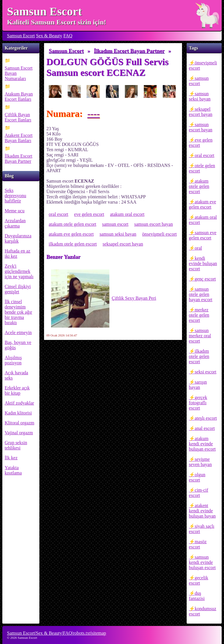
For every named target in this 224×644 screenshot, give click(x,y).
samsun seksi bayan (200, 96)
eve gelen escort (201, 143)
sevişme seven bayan (201, 462)
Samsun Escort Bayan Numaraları (19, 73)
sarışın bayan (198, 385)
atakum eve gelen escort (203, 204)
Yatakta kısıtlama (13, 470)
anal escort (205, 428)
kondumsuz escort (203, 611)
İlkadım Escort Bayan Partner (19, 159)
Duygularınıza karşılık (18, 238)
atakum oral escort (203, 220)
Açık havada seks (16, 375)
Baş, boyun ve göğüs (18, 345)
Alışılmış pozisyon (13, 360)
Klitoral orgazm (19, 423)
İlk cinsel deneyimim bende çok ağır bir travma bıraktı (18, 312)
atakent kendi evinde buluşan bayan (202, 511)
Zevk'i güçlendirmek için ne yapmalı (19, 271)
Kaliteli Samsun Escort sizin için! (57, 22)
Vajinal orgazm (19, 433)
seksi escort (206, 372)
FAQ (68, 36)
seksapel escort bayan (201, 112)
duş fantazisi (197, 596)
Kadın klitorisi (18, 413)
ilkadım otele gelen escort (199, 356)
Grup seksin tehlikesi (16, 445)
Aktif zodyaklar (19, 403)
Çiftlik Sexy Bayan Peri (104, 299)
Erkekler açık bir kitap (17, 390)
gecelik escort (199, 580)
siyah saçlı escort (202, 529)
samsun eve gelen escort (203, 235)
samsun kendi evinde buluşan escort (202, 562)
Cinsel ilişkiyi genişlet (18, 289)
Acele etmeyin (18, 332)
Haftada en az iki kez (17, 254)
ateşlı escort (206, 418)
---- (93, 114)
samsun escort (199, 81)
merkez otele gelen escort (199, 315)
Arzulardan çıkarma (15, 223)
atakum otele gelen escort (199, 186)
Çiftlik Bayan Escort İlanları (18, 117)
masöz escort (198, 544)
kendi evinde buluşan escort (203, 263)
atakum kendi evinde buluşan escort (202, 444)
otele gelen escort (202, 168)
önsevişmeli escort (203, 65)
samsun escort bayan (201, 127)
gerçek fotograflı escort (198, 403)
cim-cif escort (199, 493)
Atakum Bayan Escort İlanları (19, 97)
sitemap (99, 633)
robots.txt (82, 633)
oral (198, 248)
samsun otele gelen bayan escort (201, 294)
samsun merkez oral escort (200, 336)
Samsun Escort (44, 12)
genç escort (205, 279)
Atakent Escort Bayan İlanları (19, 138)
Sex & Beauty (49, 36)
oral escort (205, 155)
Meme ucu (15, 211)
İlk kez (11, 458)
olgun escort (197, 477)
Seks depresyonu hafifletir (15, 196)
